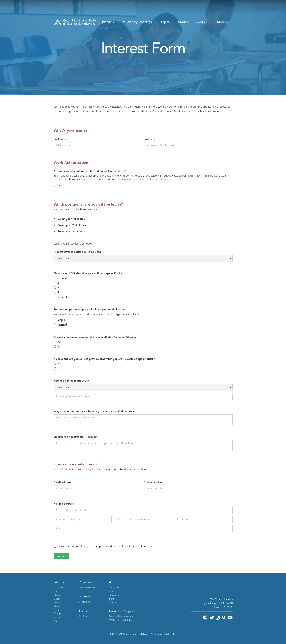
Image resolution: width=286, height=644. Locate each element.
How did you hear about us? (71, 381)
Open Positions (87, 588)
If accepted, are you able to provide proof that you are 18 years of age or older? (104, 359)
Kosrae (57, 603)
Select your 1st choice (71, 219)
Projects (165, 22)
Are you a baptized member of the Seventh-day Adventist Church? (95, 337)
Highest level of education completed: (78, 252)
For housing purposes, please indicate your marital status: (90, 310)
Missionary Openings (137, 22)
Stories (183, 22)
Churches (114, 588)
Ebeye (57, 595)
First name (60, 139)
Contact (113, 603)
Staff (112, 599)
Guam (57, 599)
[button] (109, 22)
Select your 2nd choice (72, 225)
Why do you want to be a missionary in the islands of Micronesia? (95, 411)
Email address (62, 482)
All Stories (84, 616)
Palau (57, 610)
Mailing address (64, 504)
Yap (56, 621)
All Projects (84, 602)
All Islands (59, 588)
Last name (150, 139)
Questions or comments (76, 437)
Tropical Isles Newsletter (122, 617)
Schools (113, 591)
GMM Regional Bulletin (122, 621)
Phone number (153, 482)
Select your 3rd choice (72, 232)
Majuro (58, 606)
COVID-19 (203, 22)
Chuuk (57, 591)
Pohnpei (58, 614)
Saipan (57, 617)
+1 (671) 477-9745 (222, 607)
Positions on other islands (133, 180)
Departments (116, 595)
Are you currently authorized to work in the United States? (90, 171)
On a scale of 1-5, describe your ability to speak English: (89, 273)
